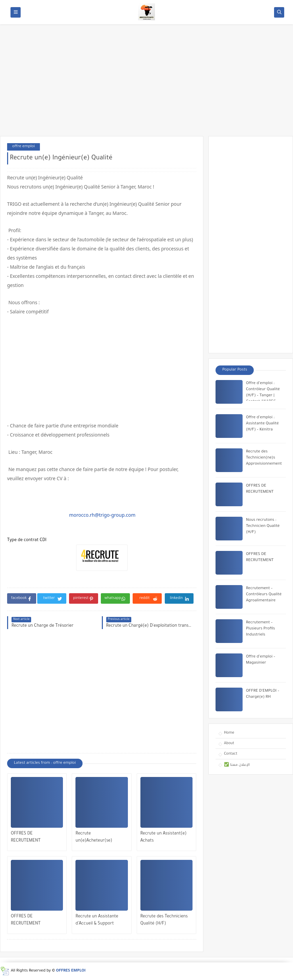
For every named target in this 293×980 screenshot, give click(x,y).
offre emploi (24, 147)
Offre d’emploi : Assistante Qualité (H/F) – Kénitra (262, 424)
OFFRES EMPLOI (71, 971)
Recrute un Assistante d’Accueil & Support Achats (97, 921)
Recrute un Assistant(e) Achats (164, 837)
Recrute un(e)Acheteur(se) (94, 837)
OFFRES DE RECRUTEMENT (26, 837)
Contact (231, 754)
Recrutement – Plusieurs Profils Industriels (261, 629)
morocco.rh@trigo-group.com (102, 515)
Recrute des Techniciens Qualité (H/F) (164, 920)
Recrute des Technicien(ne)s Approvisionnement (264, 458)
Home (229, 733)
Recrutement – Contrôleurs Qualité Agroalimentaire (264, 595)
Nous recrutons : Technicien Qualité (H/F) (263, 526)
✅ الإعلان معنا (237, 765)
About (229, 743)
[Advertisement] (146, 84)
